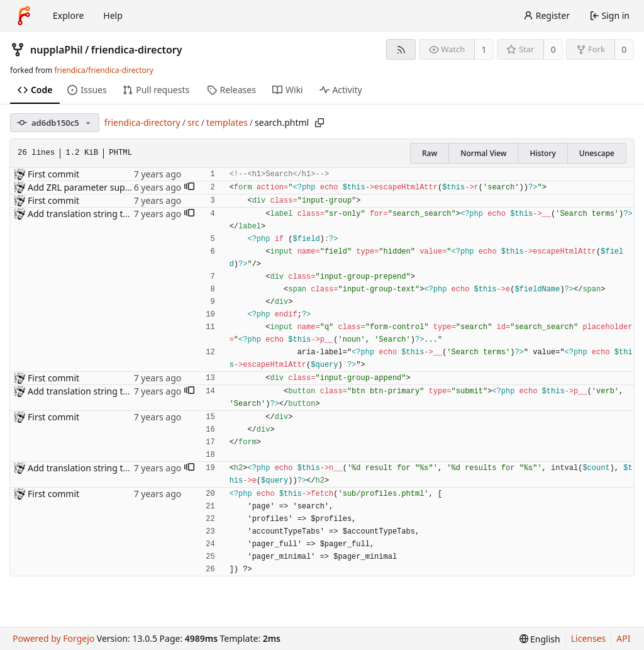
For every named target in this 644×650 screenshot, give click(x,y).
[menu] (540, 639)
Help (113, 15)
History (542, 153)
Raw (430, 153)
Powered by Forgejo (53, 638)
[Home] (24, 16)
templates (227, 122)
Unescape (597, 153)
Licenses (589, 638)
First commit (53, 174)
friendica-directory (137, 50)
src (193, 122)
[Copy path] (319, 123)
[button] (189, 188)
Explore (68, 15)
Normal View (483, 153)
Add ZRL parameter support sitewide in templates (130, 187)
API (623, 638)
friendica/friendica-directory (103, 70)
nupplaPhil (56, 50)
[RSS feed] (401, 49)
